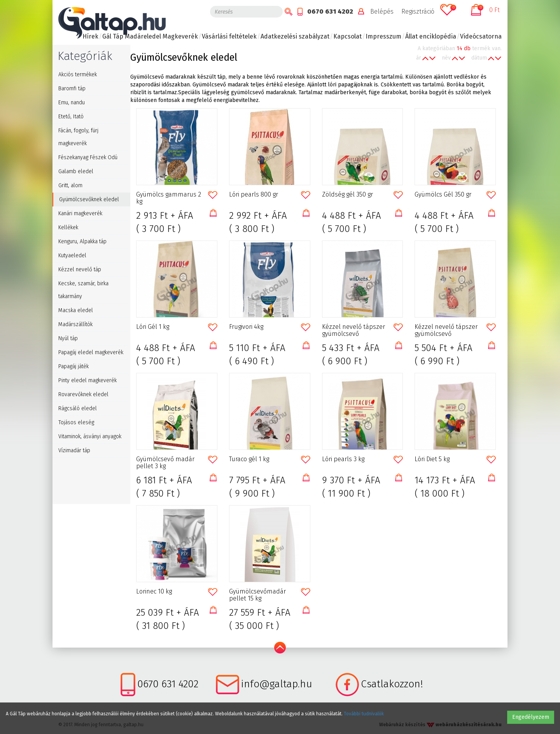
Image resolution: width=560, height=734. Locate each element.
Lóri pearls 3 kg (343, 459)
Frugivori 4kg (246, 327)
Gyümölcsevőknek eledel (89, 199)
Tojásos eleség (76, 422)
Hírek (90, 36)
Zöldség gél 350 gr (347, 195)
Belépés (382, 11)
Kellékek (68, 227)
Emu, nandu (72, 103)
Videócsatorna (481, 36)
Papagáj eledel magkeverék (91, 352)
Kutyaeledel (72, 255)
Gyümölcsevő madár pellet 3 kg (165, 463)
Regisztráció (418, 11)
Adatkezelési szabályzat (295, 36)
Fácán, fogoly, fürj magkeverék (78, 137)
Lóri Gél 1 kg (153, 327)
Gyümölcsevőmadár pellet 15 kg (257, 595)
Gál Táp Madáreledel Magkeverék (150, 36)
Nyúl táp (68, 338)
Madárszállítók (75, 324)
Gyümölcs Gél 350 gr (443, 195)
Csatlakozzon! (392, 684)
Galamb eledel (76, 171)
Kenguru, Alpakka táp (82, 241)
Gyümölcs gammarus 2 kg (169, 198)
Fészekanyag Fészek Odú (88, 157)
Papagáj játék (73, 366)
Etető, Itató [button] (71, 117)
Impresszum (383, 36)
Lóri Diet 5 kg (432, 459)
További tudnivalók (364, 714)
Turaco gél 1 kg (249, 459)
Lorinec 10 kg (154, 592)
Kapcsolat (347, 36)
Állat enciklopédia (431, 36)
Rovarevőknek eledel (83, 394)
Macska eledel (76, 310)
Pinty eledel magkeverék (87, 380)
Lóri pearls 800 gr (254, 195)
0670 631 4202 (330, 11)
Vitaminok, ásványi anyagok (90, 436)
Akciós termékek (78, 75)
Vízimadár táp (74, 450)
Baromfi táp (72, 89)
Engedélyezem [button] (531, 717)
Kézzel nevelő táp (80, 270)
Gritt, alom (70, 185)
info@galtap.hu (277, 684)
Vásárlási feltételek (229, 36)
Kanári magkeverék (80, 213)
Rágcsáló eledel (78, 408)
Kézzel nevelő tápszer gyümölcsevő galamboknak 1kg (353, 330)
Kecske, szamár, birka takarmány (83, 290)
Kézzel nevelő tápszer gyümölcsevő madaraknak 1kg (446, 330)
